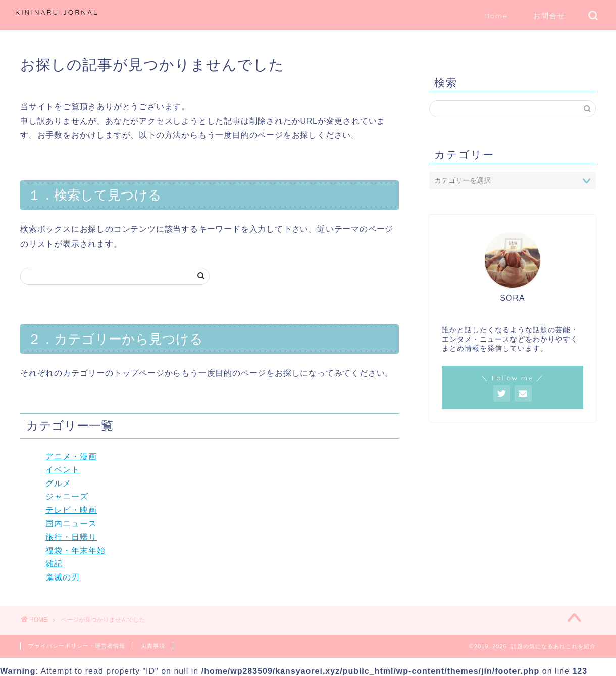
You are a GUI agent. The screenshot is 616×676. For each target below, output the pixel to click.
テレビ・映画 (71, 510)
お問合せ (549, 16)
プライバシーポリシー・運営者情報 (77, 646)
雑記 (54, 564)
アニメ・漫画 (71, 456)
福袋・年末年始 (75, 550)
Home (496, 16)
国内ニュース (71, 524)
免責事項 (153, 646)
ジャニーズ (67, 496)
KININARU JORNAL (57, 12)
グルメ (58, 483)
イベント (63, 470)
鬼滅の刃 (63, 577)
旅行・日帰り (71, 537)
